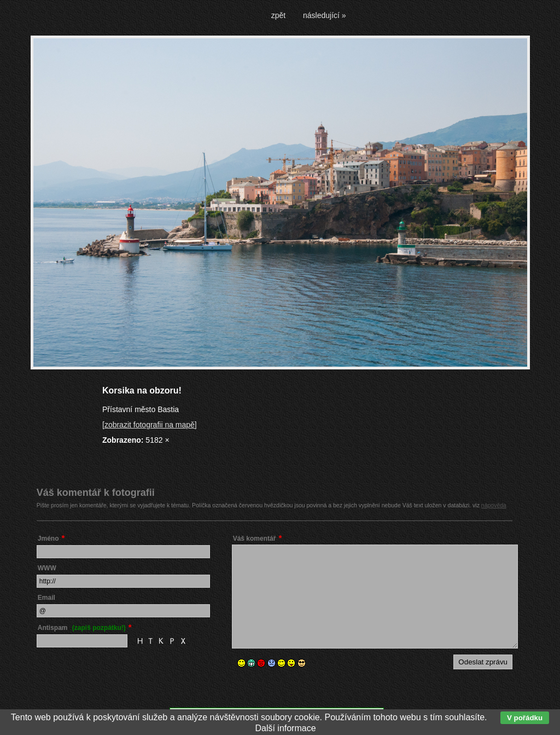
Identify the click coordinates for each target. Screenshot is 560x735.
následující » (325, 15)
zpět (278, 15)
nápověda (494, 505)
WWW (47, 568)
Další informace (285, 728)
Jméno (48, 539)
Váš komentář (255, 539)
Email (46, 598)
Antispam (82, 628)
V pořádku (525, 718)
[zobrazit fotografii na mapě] (150, 425)
